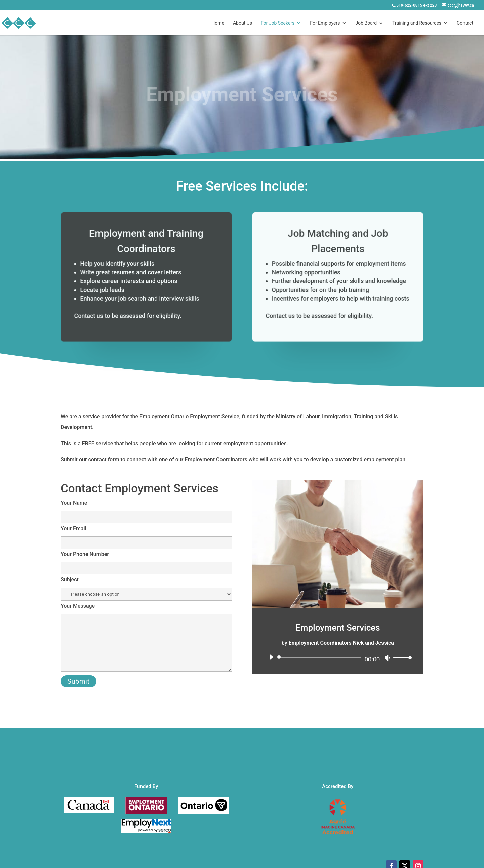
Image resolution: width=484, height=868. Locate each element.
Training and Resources (417, 23)
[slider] (320, 657)
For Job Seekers (278, 23)
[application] (338, 657)
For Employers (325, 23)
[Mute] (387, 658)
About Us (243, 23)
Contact (465, 23)
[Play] (271, 657)
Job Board (366, 23)
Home (218, 23)
